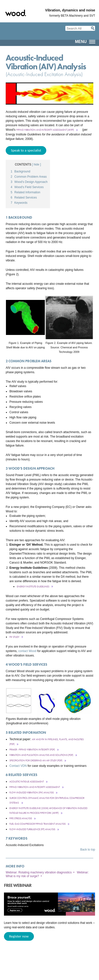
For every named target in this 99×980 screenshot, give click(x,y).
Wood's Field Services (27, 187)
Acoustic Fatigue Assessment (27, 782)
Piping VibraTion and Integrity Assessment (35, 787)
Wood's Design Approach (29, 182)
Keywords (19, 203)
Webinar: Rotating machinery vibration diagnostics (39, 872)
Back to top (88, 850)
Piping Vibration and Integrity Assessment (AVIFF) (45, 130)
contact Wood (27, 651)
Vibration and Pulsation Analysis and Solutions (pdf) (41, 755)
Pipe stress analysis (21, 818)
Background (20, 171)
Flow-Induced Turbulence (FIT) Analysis (32, 829)
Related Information (25, 192)
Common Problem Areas (29, 177)
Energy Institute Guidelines (33, 587)
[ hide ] (36, 164)
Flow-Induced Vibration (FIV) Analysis (32, 793)
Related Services (24, 198)
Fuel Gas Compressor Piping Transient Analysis (37, 824)
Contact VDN (18, 766)
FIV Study (14, 637)
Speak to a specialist (26, 150)
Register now (19, 936)
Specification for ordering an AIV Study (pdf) (36, 760)
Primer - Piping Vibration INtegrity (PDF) (32, 750)
